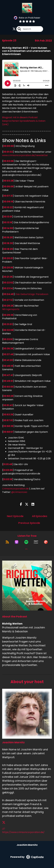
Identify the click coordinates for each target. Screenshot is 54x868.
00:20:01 (8, 258)
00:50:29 (8, 396)
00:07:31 (8, 196)
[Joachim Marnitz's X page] (5, 823)
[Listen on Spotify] (26, 542)
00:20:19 (8, 268)
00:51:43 (8, 405)
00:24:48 (8, 294)
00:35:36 (8, 349)
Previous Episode (29, 523)
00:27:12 (8, 300)
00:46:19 (8, 366)
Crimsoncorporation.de (15, 489)
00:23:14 (8, 288)
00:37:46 (8, 354)
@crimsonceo (19, 492)
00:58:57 (8, 432)
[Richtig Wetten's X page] (14, 29)
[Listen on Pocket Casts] (46, 542)
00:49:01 (8, 381)
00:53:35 (8, 415)
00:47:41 (8, 375)
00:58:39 (8, 426)
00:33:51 (8, 339)
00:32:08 (8, 330)
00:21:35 (8, 277)
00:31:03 (8, 324)
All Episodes (40, 516)
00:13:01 (8, 217)
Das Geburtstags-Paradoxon (32, 294)
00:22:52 (8, 283)
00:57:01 (8, 420)
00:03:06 (8, 161)
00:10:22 (8, 207)
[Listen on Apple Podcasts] (17, 542)
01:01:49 (8, 464)
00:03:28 (8, 181)
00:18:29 (8, 249)
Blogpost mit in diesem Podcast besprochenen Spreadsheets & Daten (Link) (24, 121)
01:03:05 (8, 470)
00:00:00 (8, 146)
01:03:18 (8, 479)
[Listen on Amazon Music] (36, 542)
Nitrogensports (11, 309)
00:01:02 (8, 152)
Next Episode (15, 516)
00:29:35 (8, 315)
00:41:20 (8, 360)
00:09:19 (8, 202)
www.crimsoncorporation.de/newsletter (25, 155)
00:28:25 (8, 306)
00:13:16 (8, 222)
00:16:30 (8, 243)
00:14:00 (8, 228)
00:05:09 (8, 187)
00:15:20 (8, 237)
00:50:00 (8, 387)
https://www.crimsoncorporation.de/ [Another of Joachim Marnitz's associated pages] (23, 831)
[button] (26, 549)
